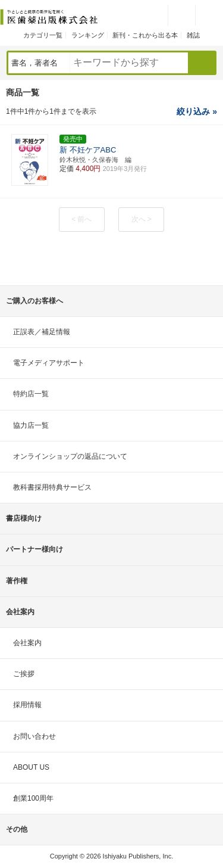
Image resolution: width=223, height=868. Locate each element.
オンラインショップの (70, 456)
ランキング (88, 35)
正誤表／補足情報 (42, 332)
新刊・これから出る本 (145, 35)
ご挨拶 (24, 674)
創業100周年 (33, 798)
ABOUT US (31, 767)
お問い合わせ (34, 736)
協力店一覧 (31, 425)
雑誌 (193, 35)
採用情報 (27, 705)
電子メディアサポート (49, 363)
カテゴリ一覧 (43, 35)
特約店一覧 (31, 394)
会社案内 (27, 643)
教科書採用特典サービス (52, 487)
